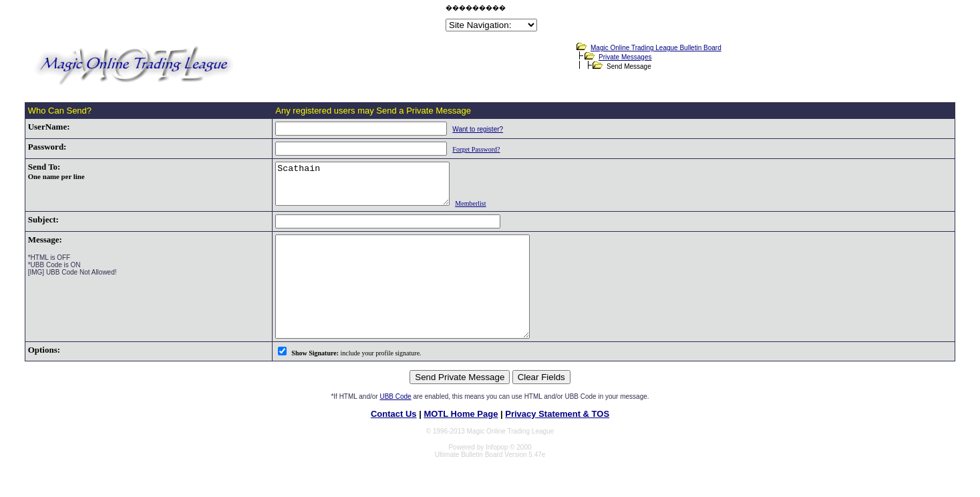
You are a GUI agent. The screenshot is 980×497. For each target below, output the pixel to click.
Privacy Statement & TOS (557, 442)
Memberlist (471, 211)
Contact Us (394, 442)
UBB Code (395, 425)
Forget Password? (457, 149)
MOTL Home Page (461, 442)
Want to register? (458, 129)
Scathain (353, 188)
